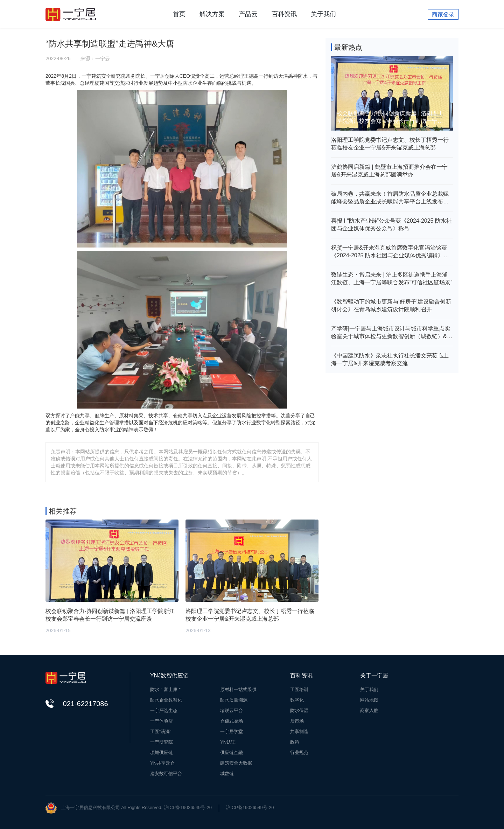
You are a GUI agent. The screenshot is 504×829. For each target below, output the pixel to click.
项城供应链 (162, 753)
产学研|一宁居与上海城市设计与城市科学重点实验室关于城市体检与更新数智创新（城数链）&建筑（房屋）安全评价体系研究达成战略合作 (392, 333)
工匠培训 (299, 689)
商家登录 (443, 15)
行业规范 (299, 753)
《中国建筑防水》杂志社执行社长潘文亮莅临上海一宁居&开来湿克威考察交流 (390, 359)
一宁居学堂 (232, 732)
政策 (295, 742)
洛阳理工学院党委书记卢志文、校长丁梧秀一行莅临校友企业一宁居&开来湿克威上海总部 (390, 144)
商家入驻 (369, 710)
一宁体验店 (162, 721)
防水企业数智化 (166, 700)
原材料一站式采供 (238, 689)
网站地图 (369, 700)
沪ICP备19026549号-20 (250, 807)
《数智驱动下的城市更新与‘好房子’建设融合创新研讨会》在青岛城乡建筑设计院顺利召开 (391, 305)
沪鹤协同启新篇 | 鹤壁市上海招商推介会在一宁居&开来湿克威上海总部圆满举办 (389, 171)
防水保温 (299, 710)
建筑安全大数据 (236, 763)
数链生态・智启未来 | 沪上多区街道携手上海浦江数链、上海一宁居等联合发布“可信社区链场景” (392, 278)
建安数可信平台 (166, 774)
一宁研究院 (162, 742)
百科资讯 (284, 14)
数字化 (297, 700)
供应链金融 (232, 753)
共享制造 (299, 732)
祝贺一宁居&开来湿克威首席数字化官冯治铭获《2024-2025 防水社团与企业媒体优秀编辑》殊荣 (390, 252)
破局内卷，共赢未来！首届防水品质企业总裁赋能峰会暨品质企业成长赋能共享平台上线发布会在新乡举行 (390, 198)
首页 (179, 14)
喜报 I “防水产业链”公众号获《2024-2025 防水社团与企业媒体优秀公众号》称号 (391, 225)
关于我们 (323, 14)
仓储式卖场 (232, 721)
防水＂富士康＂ (166, 689)
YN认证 (228, 742)
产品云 (248, 14)
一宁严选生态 (164, 710)
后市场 (297, 721)
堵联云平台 (232, 710)
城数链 (227, 774)
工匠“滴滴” (161, 732)
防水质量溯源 (234, 700)
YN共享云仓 (162, 763)
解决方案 (212, 14)
